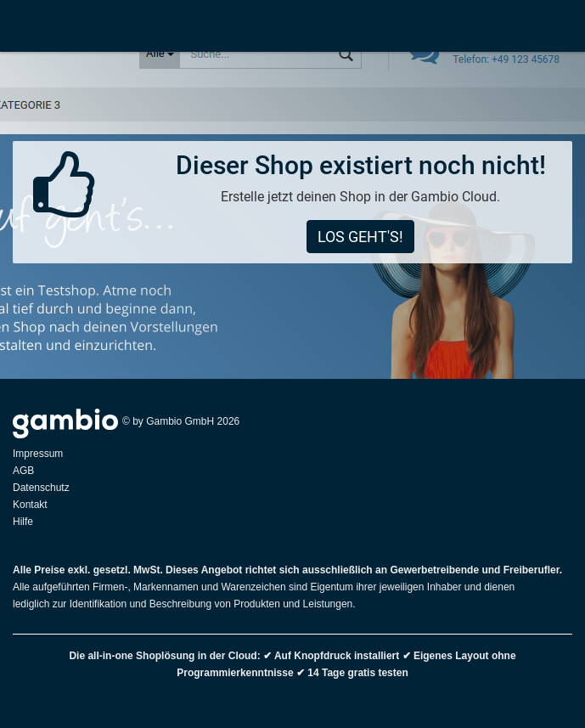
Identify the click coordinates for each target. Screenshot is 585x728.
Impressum (38, 454)
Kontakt (30, 505)
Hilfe (23, 522)
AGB (23, 471)
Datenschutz (41, 488)
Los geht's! (360, 237)
